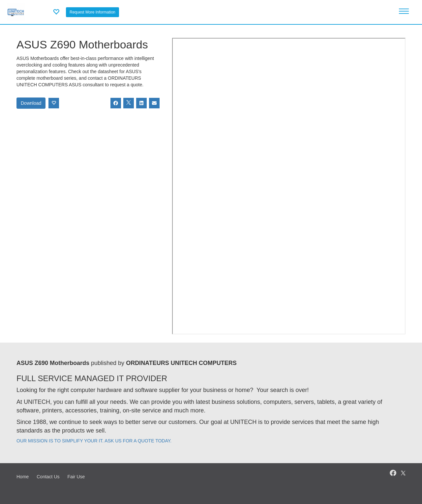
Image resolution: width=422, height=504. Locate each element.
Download (31, 103)
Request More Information (92, 12)
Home (23, 477)
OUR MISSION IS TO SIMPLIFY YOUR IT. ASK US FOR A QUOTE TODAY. (94, 441)
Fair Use (76, 477)
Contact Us (48, 477)
